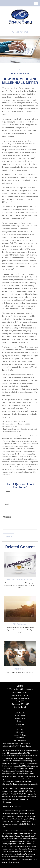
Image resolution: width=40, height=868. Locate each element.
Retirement (20, 716)
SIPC (35, 813)
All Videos (20, 738)
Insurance (20, 724)
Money (20, 729)
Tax (20, 727)
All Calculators (20, 740)
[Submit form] (9, 536)
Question (7, 517)
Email (7, 504)
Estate (20, 721)
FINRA (29, 813)
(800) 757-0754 (20, 32)
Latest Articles (20, 735)
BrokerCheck (25, 746)
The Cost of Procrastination (20, 580)
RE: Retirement (20, 624)
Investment (20, 718)
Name (7, 491)
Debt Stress (20, 669)
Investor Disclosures (10, 862)
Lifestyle (20, 732)
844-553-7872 (31, 859)
